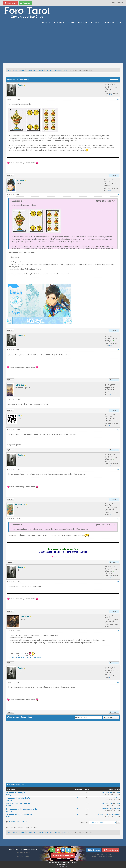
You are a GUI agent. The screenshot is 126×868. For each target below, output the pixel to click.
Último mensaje (107, 792)
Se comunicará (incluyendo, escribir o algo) (22, 809)
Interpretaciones (61, 70)
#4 (118, 399)
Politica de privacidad (103, 855)
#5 (118, 430)
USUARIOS (59, 23)
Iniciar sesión (11, 3)
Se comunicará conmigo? (16, 793)
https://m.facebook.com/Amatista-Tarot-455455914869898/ (24, 658)
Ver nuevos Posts (23, 853)
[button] (119, 23)
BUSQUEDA (108, 23)
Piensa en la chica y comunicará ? (19, 803)
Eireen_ (9, 795)
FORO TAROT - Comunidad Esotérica (21, 70)
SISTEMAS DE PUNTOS (78, 23)
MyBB (67, 865)
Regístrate (25, 3)
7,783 (111, 626)
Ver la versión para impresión (18, 821)
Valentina (9, 800)
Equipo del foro (111, 850)
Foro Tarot (51, 863)
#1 (118, 99)
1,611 (111, 395)
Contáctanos (94, 850)
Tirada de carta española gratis (103, 857)
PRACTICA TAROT (45, 70)
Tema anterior (14, 717)
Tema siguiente (26, 717)
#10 (118, 682)
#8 (118, 582)
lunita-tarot (116, 798)
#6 (118, 469)
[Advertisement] (63, 45)
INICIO (46, 23)
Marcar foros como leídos (63, 855)
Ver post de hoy (23, 856)
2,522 (109, 190)
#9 (118, 631)
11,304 (111, 95)
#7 (118, 519)
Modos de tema (114, 80)
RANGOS (95, 23)
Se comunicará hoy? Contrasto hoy (19, 814)
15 (77, 792)
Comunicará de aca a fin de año (18, 798)
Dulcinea (9, 811)
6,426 (111, 514)
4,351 (110, 425)
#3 (118, 350)
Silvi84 (118, 792)
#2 (118, 195)
